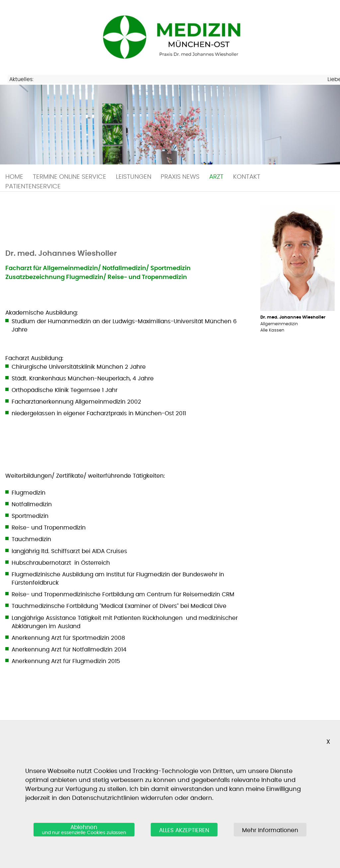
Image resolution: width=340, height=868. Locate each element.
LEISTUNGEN (134, 177)
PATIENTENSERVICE (33, 187)
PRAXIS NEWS (180, 177)
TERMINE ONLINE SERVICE (70, 177)
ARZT (216, 177)
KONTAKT (247, 177)
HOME (14, 177)
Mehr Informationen (270, 830)
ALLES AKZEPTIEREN (184, 830)
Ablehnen (84, 830)
